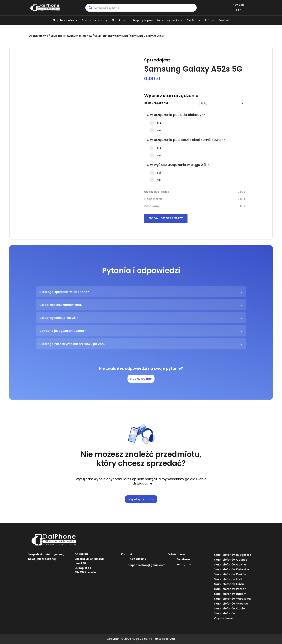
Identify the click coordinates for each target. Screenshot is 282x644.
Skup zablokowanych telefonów (71, 36)
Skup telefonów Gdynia (230, 565)
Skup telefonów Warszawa (232, 599)
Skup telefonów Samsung (111, 36)
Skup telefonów (63, 21)
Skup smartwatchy (95, 21)
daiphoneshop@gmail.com (146, 565)
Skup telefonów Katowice (232, 569)
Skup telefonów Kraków (230, 574)
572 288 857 (138, 559)
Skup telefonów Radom (230, 594)
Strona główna (38, 36)
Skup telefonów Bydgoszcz (232, 555)
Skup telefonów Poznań (230, 589)
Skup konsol (120, 21)
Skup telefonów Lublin (229, 584)
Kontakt (224, 21)
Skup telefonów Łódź (228, 579)
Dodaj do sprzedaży (166, 218)
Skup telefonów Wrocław (231, 604)
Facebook (183, 559)
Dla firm (192, 21)
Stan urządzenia (156, 103)
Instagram (184, 564)
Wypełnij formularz (141, 499)
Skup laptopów (143, 21)
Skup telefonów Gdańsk (231, 560)
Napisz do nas (141, 379)
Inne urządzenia (168, 21)
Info (208, 21)
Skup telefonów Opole (229, 608)
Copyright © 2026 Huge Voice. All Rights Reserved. (141, 639)
